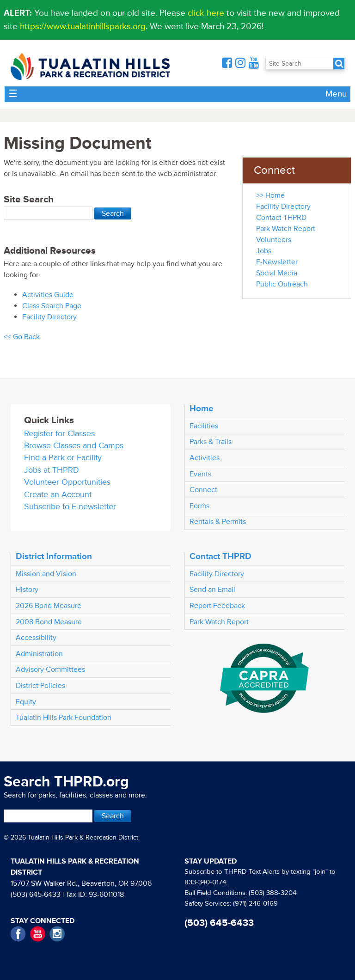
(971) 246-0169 (255, 904)
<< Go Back (22, 337)
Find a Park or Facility (63, 458)
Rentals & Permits (218, 522)
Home (202, 408)
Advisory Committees (50, 670)
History (27, 590)
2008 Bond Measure (49, 622)
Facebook (18, 934)
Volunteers (274, 240)
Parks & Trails (211, 442)
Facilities (204, 426)
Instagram (57, 934)
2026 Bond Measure (49, 606)
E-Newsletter (277, 262)
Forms (199, 506)
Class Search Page (52, 306)
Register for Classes (59, 434)
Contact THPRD (281, 218)
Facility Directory (49, 317)
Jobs (264, 251)
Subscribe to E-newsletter (70, 507)
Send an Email (212, 590)
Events (200, 474)
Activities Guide (48, 295)
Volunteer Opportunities (67, 482)
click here (206, 13)
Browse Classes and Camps (74, 446)
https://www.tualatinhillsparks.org (83, 26)
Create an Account (58, 495)
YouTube (38, 934)
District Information (54, 556)
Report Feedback (217, 606)
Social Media (277, 273)
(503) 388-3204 (272, 893)
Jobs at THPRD (52, 470)
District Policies (40, 686)
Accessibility (36, 638)
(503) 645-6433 (36, 895)
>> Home (270, 195)
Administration (39, 654)
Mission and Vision (46, 574)
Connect (203, 490)
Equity (26, 702)
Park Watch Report (286, 229)
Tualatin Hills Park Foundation (64, 718)
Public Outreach (282, 284)
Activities (205, 458)
